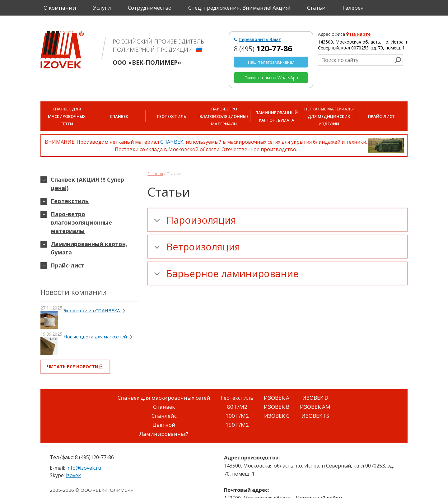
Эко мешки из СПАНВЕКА (94, 310)
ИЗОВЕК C (277, 416)
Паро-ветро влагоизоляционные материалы (224, 116)
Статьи (316, 8)
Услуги (102, 8)
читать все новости (75, 367)
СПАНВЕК (172, 142)
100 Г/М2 (237, 416)
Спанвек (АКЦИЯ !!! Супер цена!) (87, 184)
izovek (73, 475)
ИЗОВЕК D (315, 398)
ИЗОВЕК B (277, 407)
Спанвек (119, 116)
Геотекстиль (172, 116)
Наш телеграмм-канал (271, 62)
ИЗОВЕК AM (315, 407)
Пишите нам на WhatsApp (271, 78)
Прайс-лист (381, 116)
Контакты (56, 23)
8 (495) (263, 49)
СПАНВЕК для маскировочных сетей (67, 116)
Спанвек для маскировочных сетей (164, 398)
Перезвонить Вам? (257, 39)
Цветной (164, 425)
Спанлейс (164, 416)
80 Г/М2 (237, 407)
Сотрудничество (150, 8)
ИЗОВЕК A (277, 398)
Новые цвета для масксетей (98, 337)
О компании (60, 8)
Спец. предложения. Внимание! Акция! (239, 8)
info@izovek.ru (84, 468)
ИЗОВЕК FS (315, 416)
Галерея (353, 8)
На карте (358, 34)
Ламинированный (164, 434)
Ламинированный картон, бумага (276, 116)
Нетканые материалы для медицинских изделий (329, 116)
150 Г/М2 (237, 425)
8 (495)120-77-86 (94, 457)
